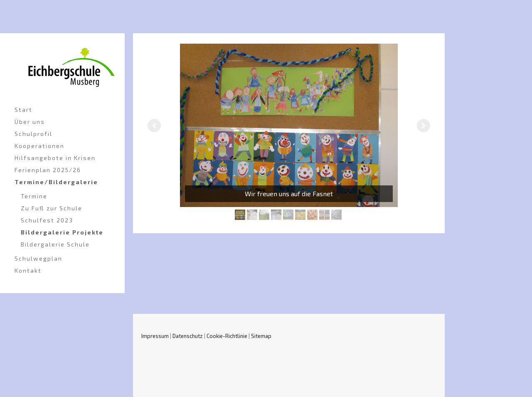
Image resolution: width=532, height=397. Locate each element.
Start (23, 110)
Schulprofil (33, 134)
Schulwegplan (38, 258)
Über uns (30, 122)
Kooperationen (39, 146)
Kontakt (28, 270)
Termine (34, 196)
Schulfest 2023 (47, 220)
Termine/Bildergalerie (56, 182)
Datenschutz (188, 336)
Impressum (155, 336)
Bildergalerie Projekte (62, 232)
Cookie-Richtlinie (227, 336)
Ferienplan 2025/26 (48, 170)
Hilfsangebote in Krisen (55, 158)
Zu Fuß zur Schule (52, 208)
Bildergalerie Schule (55, 244)
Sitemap (261, 336)
